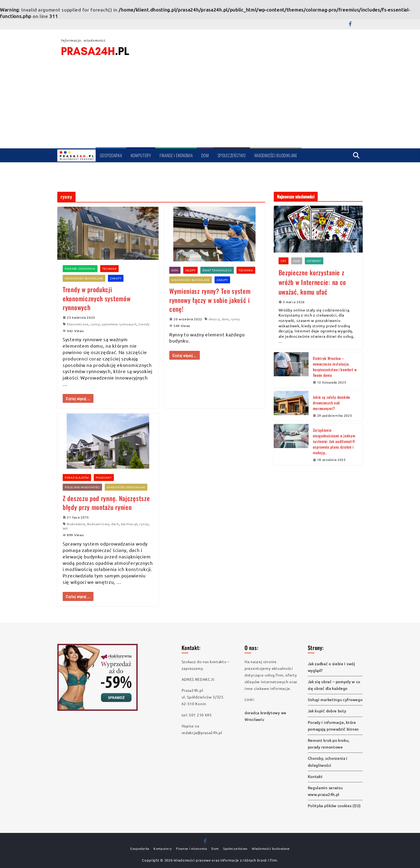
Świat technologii (217, 270)
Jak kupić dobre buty (327, 711)
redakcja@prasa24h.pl (202, 732)
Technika (110, 268)
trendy (144, 324)
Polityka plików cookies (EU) (334, 806)
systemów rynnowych (119, 324)
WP (65, 528)
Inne (297, 261)
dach (115, 524)
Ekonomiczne (78, 324)
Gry (284, 261)
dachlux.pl (129, 524)
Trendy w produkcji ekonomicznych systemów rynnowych (97, 298)
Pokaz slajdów (77, 477)
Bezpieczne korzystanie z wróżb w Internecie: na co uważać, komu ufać (312, 282)
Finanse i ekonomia (176, 155)
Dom (205, 155)
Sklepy (190, 270)
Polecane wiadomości (82, 487)
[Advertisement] (210, 107)
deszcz (214, 319)
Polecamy (104, 477)
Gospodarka (111, 155)
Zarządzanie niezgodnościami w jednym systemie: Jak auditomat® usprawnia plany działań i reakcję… (334, 441)
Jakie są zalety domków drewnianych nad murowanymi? (331, 403)
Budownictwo (98, 524)
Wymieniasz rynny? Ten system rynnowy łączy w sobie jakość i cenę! (210, 300)
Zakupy (116, 278)
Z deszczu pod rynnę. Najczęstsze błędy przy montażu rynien (106, 503)
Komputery (141, 155)
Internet (314, 261)
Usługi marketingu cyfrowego (335, 700)
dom (225, 319)
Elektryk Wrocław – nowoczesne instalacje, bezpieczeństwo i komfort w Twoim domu (335, 367)
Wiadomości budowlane (276, 155)
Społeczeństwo (232, 155)
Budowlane (76, 524)
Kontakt (315, 776)
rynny (95, 324)
